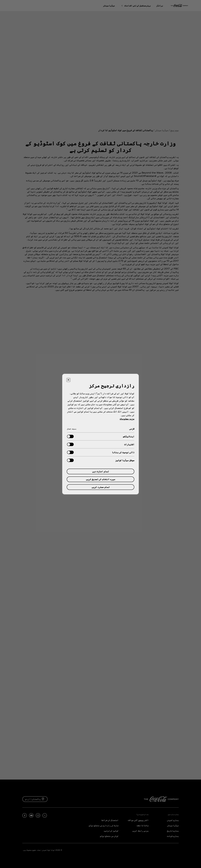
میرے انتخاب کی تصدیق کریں (101, 479)
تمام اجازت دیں (100, 471)
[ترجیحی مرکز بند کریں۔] (68, 380)
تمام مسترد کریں (101, 487)
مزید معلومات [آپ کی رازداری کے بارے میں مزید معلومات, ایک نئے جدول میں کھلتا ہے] (127, 419)
